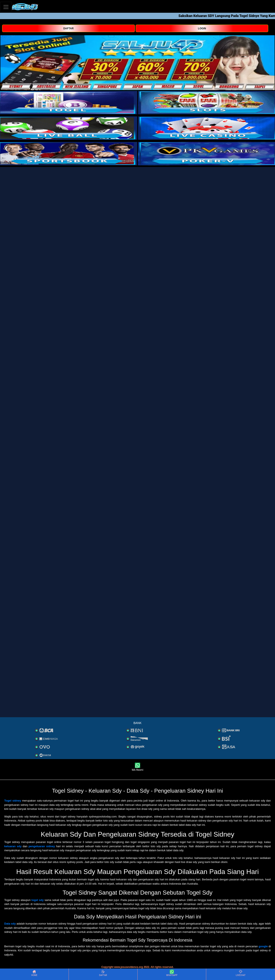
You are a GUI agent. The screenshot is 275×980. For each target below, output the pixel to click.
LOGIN (202, 28)
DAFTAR (68, 28)
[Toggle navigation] (6, 7)
